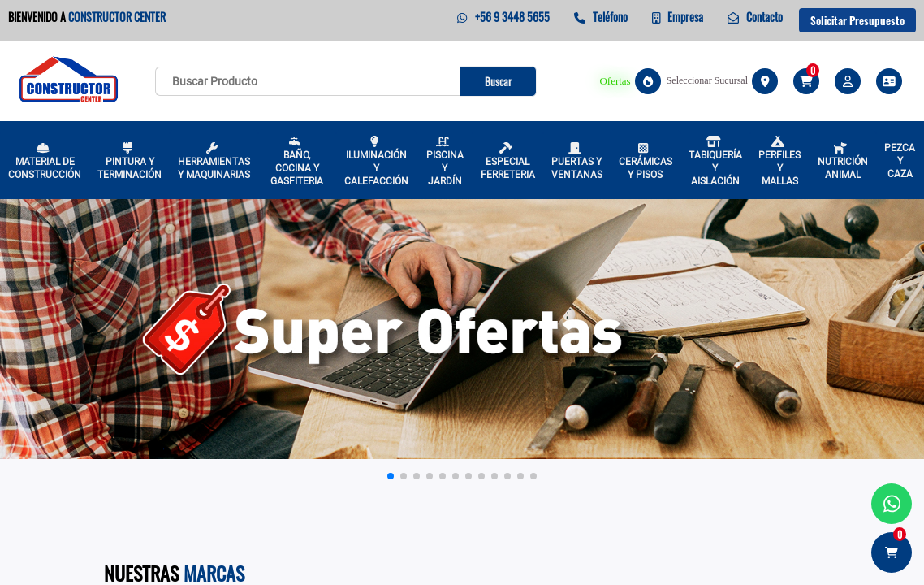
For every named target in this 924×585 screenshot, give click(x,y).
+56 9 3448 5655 (503, 17)
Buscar (498, 81)
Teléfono (601, 17)
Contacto (755, 17)
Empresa (678, 17)
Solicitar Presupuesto (857, 20)
